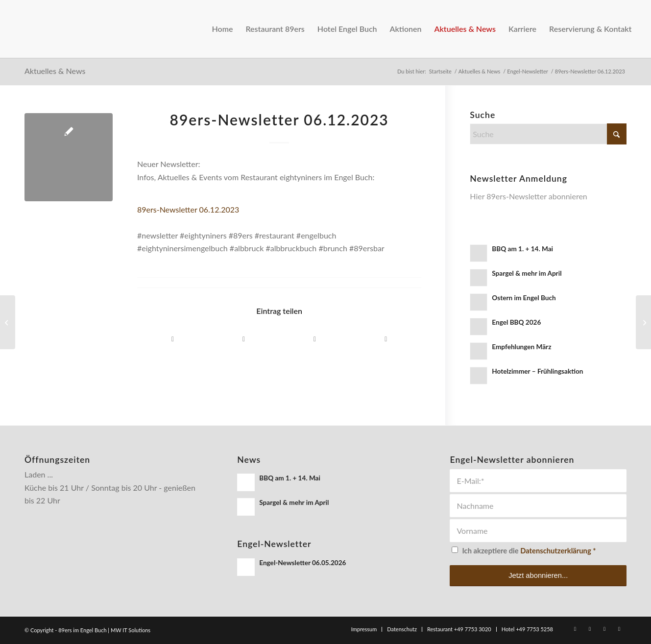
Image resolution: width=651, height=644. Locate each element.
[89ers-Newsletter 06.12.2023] (8, 322)
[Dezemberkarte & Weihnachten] (643, 322)
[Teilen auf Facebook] (173, 339)
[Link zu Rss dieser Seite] (619, 629)
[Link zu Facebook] (575, 629)
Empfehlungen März (521, 347)
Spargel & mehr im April (527, 273)
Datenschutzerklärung (555, 550)
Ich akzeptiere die (529, 550)
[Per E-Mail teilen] (315, 339)
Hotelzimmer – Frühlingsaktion (537, 371)
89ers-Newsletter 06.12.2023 (188, 209)
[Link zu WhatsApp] (604, 629)
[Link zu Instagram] (590, 629)
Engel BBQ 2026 (516, 322)
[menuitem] (222, 29)
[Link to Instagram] (386, 339)
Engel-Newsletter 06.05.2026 (302, 563)
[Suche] (548, 134)
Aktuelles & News (55, 71)
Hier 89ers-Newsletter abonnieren (528, 196)
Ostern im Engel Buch (524, 298)
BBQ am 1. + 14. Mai (522, 249)
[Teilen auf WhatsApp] (244, 339)
